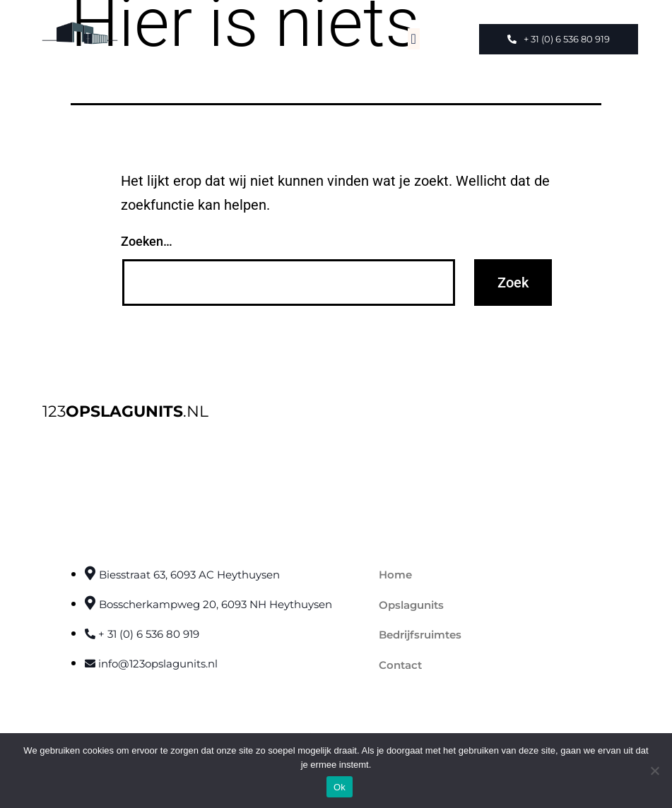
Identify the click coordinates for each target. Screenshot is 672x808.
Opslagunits (411, 605)
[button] (414, 39)
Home (395, 575)
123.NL (125, 411)
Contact (400, 665)
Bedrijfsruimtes (420, 635)
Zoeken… (147, 241)
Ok (340, 787)
